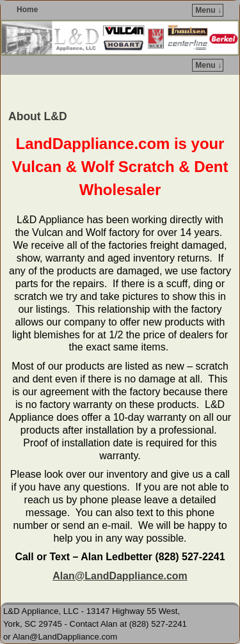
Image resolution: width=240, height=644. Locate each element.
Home (27, 10)
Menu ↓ (208, 10)
